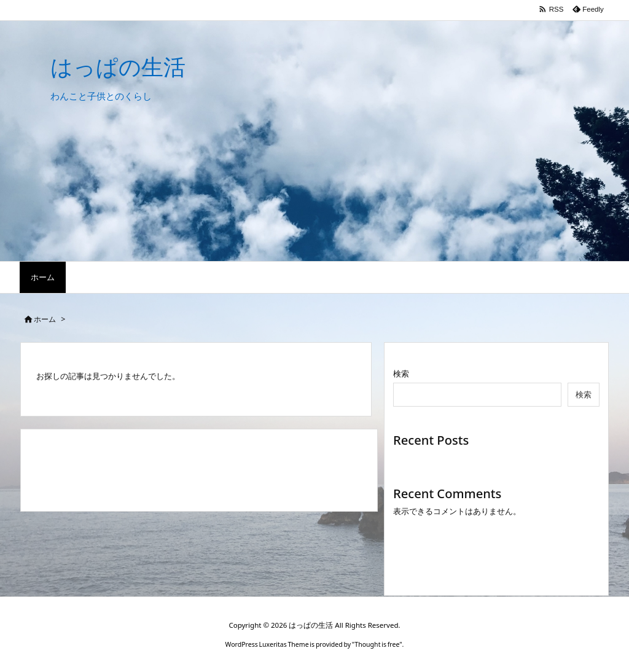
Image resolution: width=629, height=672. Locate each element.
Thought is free (377, 644)
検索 (401, 373)
